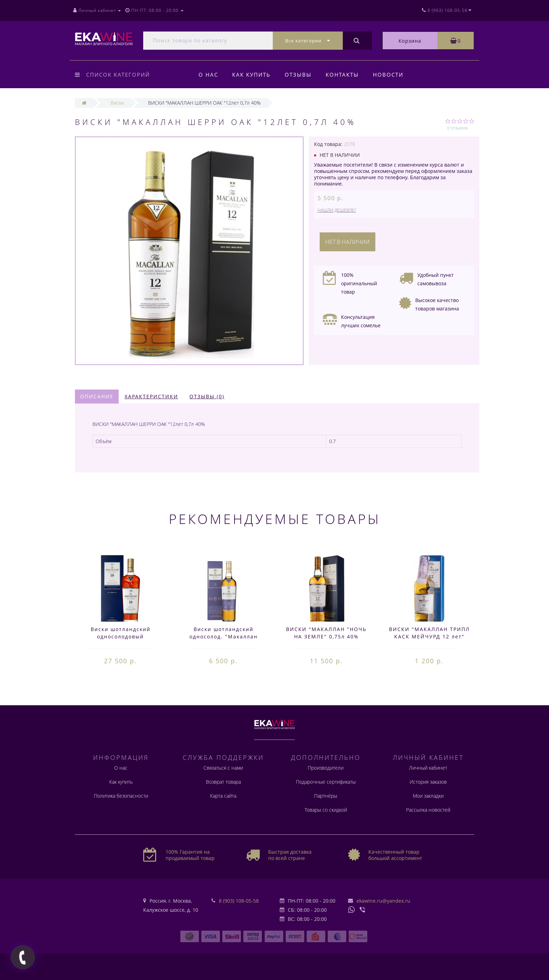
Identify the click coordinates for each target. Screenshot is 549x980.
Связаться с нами (223, 768)
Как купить (252, 75)
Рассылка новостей (428, 810)
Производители (326, 768)
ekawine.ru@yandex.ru (383, 901)
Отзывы (300, 75)
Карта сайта (223, 796)
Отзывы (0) (207, 396)
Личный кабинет (428, 768)
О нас (208, 75)
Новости (392, 75)
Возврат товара (223, 782)
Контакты (345, 75)
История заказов (428, 782)
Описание (97, 396)
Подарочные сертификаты (326, 782)
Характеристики (151, 396)
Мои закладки (428, 796)
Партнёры (326, 796)
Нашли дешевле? (337, 210)
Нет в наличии (348, 242)
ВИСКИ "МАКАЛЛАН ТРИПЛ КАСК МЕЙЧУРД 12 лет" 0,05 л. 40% (429, 636)
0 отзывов (457, 128)
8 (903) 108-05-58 (239, 901)
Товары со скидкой (326, 810)
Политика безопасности (121, 796)
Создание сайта (91, 967)
